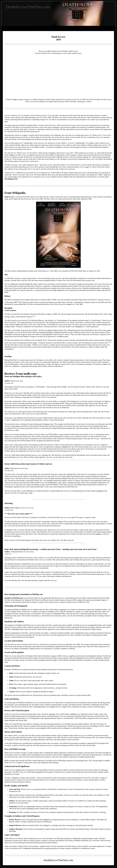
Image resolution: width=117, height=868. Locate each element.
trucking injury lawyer (82, 135)
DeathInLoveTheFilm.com (28, 7)
